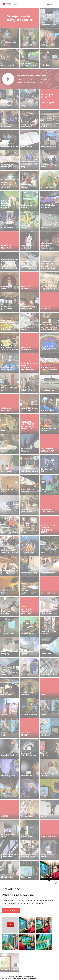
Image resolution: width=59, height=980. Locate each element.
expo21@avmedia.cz (29, 978)
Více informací (11, 910)
